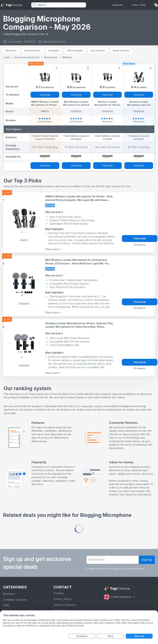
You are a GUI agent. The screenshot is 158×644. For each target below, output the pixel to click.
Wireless (67, 57)
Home (7, 57)
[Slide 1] (24, 232)
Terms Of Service (64, 603)
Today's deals (138, 5)
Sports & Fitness (121, 51)
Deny (110, 636)
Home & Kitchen (32, 51)
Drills (6, 603)
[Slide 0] (22, 232)
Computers (54, 51)
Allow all (139, 636)
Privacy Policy (62, 597)
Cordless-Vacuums (15, 597)
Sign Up (147, 558)
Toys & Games (98, 51)
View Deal (45, 95)
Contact (58, 591)
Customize (82, 636)
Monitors (9, 592)
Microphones (51, 57)
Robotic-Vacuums (14, 609)
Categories (117, 5)
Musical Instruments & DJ (27, 57)
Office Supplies (75, 51)
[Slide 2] (26, 232)
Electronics (11, 51)
